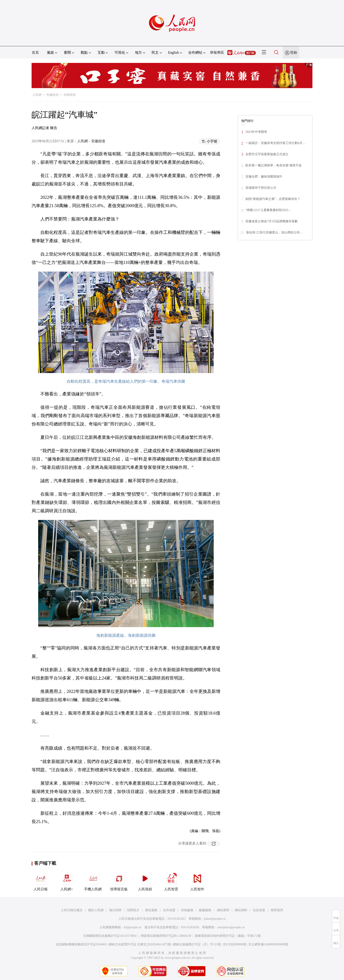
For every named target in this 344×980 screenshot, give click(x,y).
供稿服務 (187, 910)
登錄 (294, 52)
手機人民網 (93, 881)
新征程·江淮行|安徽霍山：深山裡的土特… (274, 232)
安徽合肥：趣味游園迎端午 (264, 177)
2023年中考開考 (256, 132)
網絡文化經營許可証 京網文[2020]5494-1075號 (140, 944)
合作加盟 (169, 910)
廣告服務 (151, 910)
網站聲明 (223, 910)
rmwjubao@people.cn (231, 927)
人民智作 (197, 881)
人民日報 (41, 881)
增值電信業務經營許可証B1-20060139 (166, 936)
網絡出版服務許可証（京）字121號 (197, 944)
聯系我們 (277, 910)
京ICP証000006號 (235, 944)
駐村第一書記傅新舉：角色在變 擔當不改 (274, 165)
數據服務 (205, 910)
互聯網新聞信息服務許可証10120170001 (110, 936)
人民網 (37, 95)
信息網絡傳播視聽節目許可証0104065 (81, 944)
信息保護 (259, 910)
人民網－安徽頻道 (91, 141)
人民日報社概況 (72, 910)
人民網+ (67, 881)
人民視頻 (145, 881)
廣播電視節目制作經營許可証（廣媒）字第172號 (228, 936)
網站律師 (241, 910)
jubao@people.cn (215, 919)
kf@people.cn (133, 927)
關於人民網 (96, 910)
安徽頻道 (52, 95)
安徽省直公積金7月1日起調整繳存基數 (272, 221)
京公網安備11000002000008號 (268, 944)
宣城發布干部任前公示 (261, 188)
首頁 (35, 52)
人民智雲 (171, 881)
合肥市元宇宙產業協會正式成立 (267, 154)
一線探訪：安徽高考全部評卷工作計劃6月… (275, 143)
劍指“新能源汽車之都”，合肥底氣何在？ (273, 199)
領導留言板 (119, 881)
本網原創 (70, 95)
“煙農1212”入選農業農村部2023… (268, 210)
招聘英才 (133, 910)
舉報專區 (217, 52)
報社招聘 (115, 910)
